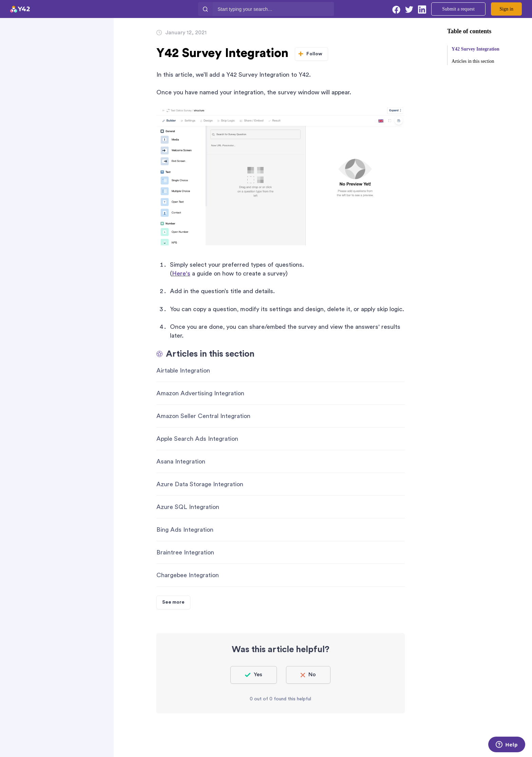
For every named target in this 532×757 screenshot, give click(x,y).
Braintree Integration (185, 552)
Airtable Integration (183, 371)
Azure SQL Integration (188, 507)
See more (174, 602)
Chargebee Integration (188, 575)
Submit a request (458, 9)
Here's (181, 273)
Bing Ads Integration (185, 530)
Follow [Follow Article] (314, 54)
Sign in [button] (506, 9)
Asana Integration (181, 461)
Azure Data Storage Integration (200, 484)
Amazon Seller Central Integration (203, 416)
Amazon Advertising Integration (200, 393)
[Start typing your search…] (273, 9)
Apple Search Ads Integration (197, 439)
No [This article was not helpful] (312, 675)
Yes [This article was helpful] (258, 675)
